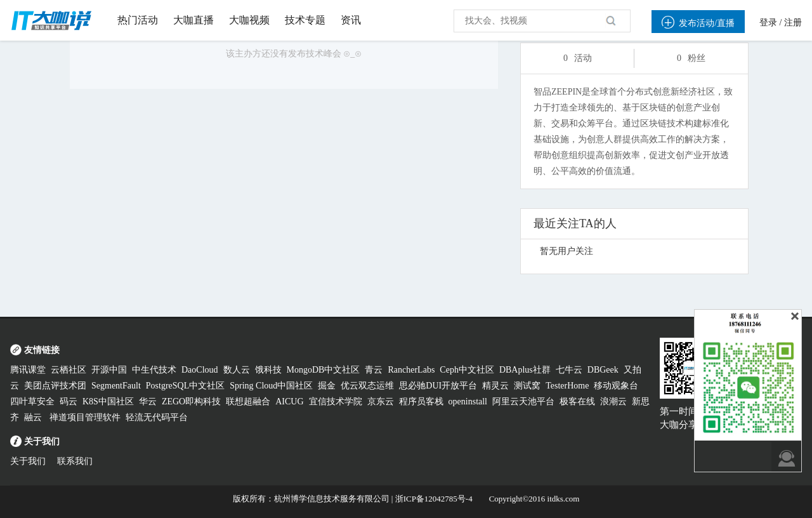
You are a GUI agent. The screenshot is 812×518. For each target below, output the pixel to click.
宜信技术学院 (336, 402)
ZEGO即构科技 (191, 402)
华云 (148, 402)
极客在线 (577, 402)
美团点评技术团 (55, 386)
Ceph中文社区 (467, 370)
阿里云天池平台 (523, 402)
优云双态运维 (367, 386)
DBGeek (603, 370)
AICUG (289, 402)
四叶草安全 (32, 402)
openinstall (468, 402)
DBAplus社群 (525, 370)
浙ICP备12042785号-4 (434, 499)
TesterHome (567, 386)
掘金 (327, 386)
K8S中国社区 (108, 402)
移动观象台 (616, 386)
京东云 (381, 402)
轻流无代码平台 (157, 417)
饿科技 (268, 370)
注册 (793, 23)
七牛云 (569, 370)
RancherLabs (411, 370)
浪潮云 (613, 402)
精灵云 (495, 386)
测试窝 (527, 386)
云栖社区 (69, 370)
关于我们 (28, 461)
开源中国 (109, 370)
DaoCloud (200, 370)
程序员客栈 (421, 402)
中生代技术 (154, 370)
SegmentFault (116, 386)
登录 (768, 23)
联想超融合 (248, 402)
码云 (69, 402)
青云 (374, 370)
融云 (34, 417)
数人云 (237, 370)
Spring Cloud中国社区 (271, 386)
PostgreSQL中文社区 (185, 386)
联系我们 (75, 461)
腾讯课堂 (28, 370)
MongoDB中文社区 (324, 370)
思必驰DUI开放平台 (438, 386)
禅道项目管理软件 (85, 417)
